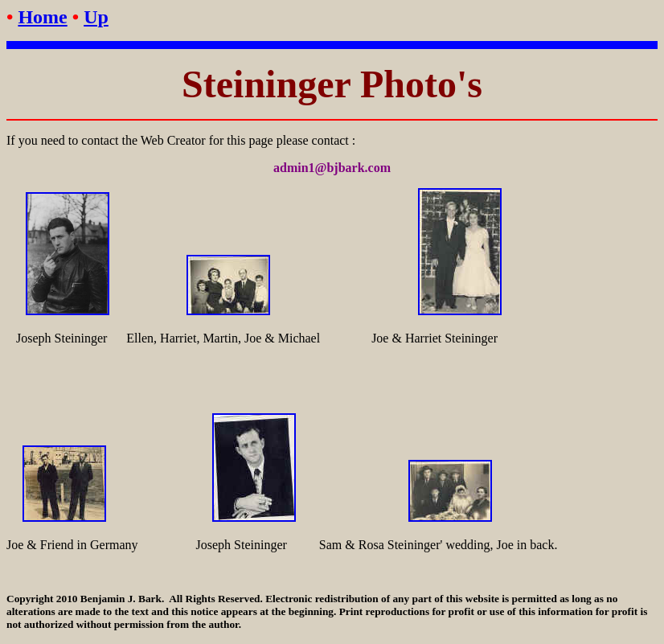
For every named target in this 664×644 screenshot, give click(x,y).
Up (96, 17)
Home (42, 17)
